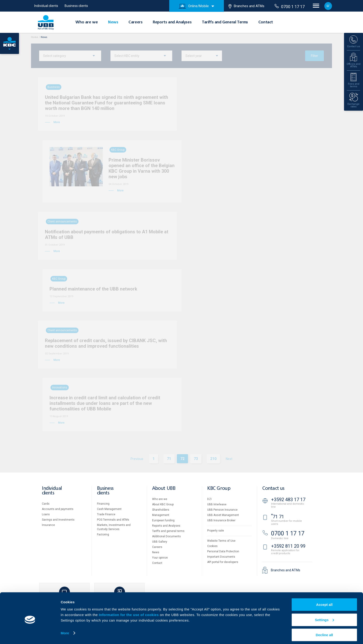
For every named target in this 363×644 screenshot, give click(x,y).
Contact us (273, 489)
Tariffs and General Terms (225, 22)
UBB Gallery (160, 542)
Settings (324, 617)
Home (34, 37)
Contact (266, 22)
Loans (46, 514)
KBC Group (219, 489)
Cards (46, 504)
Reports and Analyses (172, 22)
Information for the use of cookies (129, 611)
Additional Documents (166, 536)
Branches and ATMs (246, 6)
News (113, 22)
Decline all (324, 632)
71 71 (278, 517)
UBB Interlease (217, 504)
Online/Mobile (194, 6)
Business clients (76, 6)
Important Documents (221, 557)
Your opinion (160, 558)
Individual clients (46, 6)
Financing (103, 504)
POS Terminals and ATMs (113, 520)
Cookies (212, 546)
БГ (328, 6)
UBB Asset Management (223, 515)
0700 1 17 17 (290, 6)
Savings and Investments (58, 520)
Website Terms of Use (221, 541)
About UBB (164, 489)
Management (161, 515)
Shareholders (161, 510)
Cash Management (109, 509)
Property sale (216, 531)
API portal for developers (223, 562)
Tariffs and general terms (168, 531)
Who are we (87, 22)
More (65, 630)
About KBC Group (163, 504)
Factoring (103, 535)
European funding (163, 520)
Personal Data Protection (223, 551)
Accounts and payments (58, 509)
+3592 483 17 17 (288, 500)
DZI (209, 499)
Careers (135, 22)
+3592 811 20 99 (288, 546)
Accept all (324, 601)
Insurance (48, 525)
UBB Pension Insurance (222, 510)
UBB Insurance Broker (221, 520)
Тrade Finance (106, 514)
